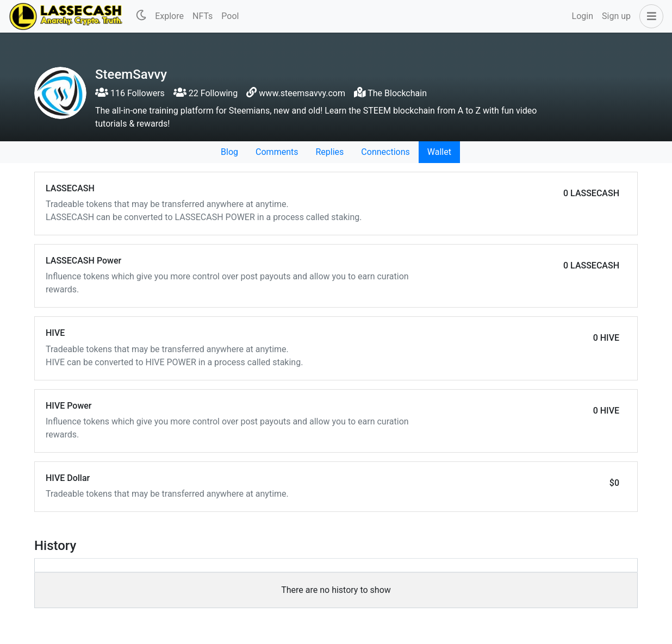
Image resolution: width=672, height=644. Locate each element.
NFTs (203, 16)
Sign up (616, 16)
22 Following (206, 93)
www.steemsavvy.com (302, 93)
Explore (169, 16)
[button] (649, 16)
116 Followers (130, 93)
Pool (230, 16)
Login (583, 16)
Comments (277, 152)
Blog (229, 152)
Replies (329, 152)
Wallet (439, 152)
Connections (385, 152)
